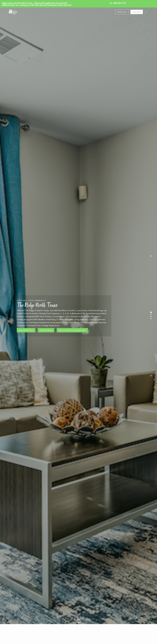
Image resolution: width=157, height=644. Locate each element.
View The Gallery (46, 330)
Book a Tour (122, 12)
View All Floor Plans (26, 330)
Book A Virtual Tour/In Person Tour (72, 330)
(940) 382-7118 (119, 3)
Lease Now (137, 12)
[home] (13, 12)
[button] (147, 12)
